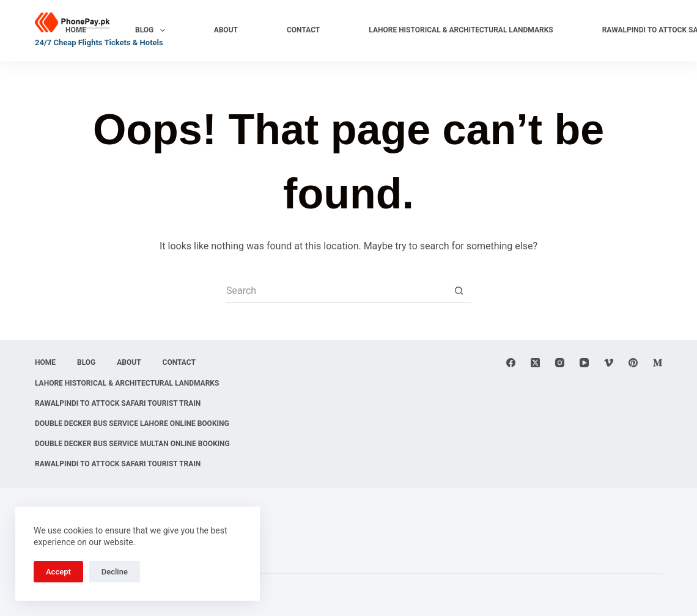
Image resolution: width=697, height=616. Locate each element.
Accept (58, 572)
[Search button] (459, 291)
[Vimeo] (609, 363)
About (226, 30)
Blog (153, 31)
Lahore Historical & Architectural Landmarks (461, 30)
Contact (303, 30)
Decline (115, 572)
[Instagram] (560, 363)
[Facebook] (511, 363)
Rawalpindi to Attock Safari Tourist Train (118, 403)
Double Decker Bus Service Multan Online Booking (132, 444)
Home (76, 30)
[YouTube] (584, 363)
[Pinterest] (633, 363)
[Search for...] (336, 291)
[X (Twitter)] (535, 363)
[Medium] (658, 363)
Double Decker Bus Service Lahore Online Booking (132, 424)
